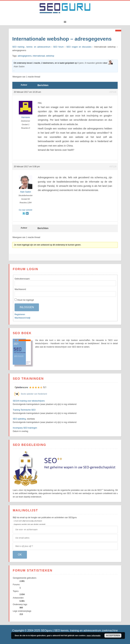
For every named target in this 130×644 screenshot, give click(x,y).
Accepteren (113, 636)
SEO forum (58, 47)
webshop (50, 56)
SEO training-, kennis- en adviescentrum (31, 47)
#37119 (113, 167)
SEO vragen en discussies (79, 47)
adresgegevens (25, 56)
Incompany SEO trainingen (25, 428)
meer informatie (94, 636)
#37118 (113, 92)
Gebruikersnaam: (22, 279)
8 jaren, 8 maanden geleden (90, 63)
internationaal (39, 56)
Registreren (20, 314)
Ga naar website (26, 210)
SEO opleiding (19, 419)
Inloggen (27, 307)
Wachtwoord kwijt (22, 318)
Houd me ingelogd (25, 300)
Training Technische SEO (24, 410)
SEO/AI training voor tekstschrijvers (29, 401)
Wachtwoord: (20, 289)
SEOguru (65, 9)
